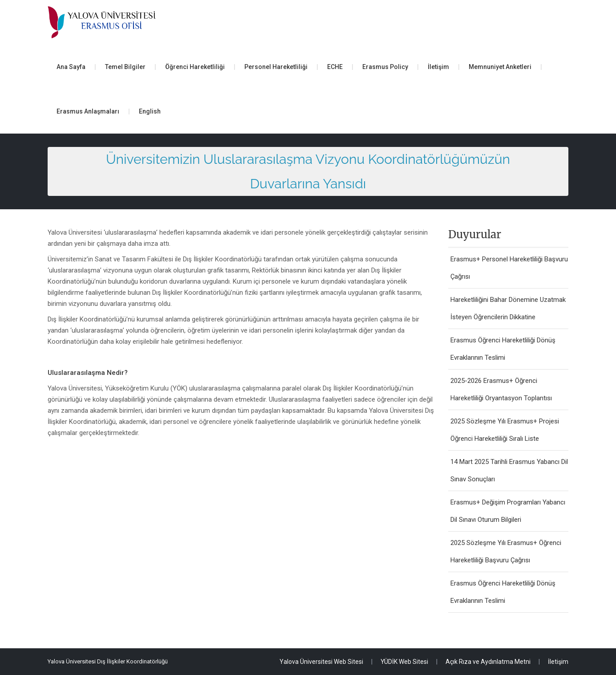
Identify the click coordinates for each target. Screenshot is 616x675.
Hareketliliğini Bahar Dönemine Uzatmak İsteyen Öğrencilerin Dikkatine (508, 308)
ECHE (335, 67)
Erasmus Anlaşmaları (88, 111)
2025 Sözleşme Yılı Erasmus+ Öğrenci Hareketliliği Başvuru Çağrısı (506, 551)
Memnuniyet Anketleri (500, 67)
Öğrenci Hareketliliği (195, 67)
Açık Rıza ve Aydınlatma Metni (488, 662)
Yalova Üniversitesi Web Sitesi (321, 662)
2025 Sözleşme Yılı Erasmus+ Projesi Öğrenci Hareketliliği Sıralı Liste (505, 430)
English (150, 111)
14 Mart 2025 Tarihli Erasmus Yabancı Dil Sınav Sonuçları (509, 470)
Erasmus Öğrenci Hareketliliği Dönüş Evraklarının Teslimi (503, 349)
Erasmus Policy (385, 67)
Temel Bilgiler (125, 67)
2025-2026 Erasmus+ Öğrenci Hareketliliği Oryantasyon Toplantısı (501, 389)
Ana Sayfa (71, 67)
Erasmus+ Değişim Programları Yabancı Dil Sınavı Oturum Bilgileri (508, 511)
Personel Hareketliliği (276, 67)
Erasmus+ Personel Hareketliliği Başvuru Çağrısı (509, 268)
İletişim (438, 67)
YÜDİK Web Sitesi (404, 662)
